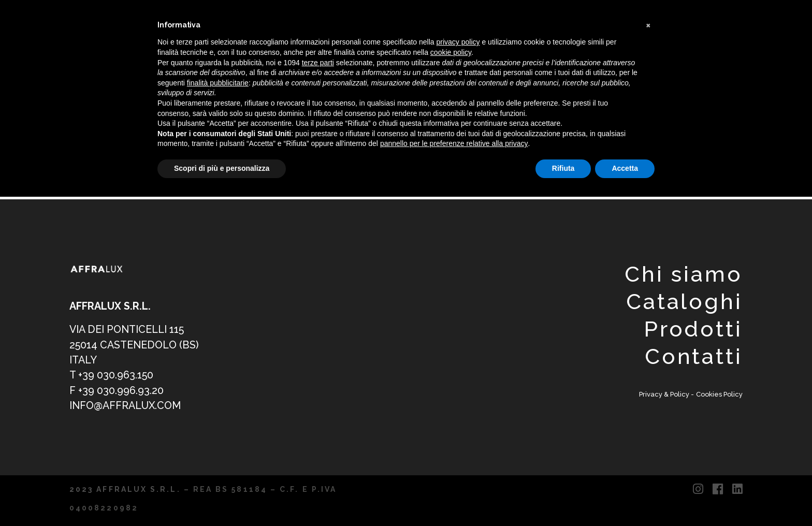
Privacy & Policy (665, 394)
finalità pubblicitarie (218, 83)
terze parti (318, 63)
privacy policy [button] (458, 42)
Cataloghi (684, 302)
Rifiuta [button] (563, 168)
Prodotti (693, 329)
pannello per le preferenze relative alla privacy (454, 143)
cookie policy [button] (451, 52)
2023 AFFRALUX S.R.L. (125, 489)
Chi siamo (684, 274)
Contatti (694, 356)
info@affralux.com (125, 406)
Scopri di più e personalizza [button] (222, 168)
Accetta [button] (625, 168)
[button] (649, 25)
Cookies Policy (719, 394)
